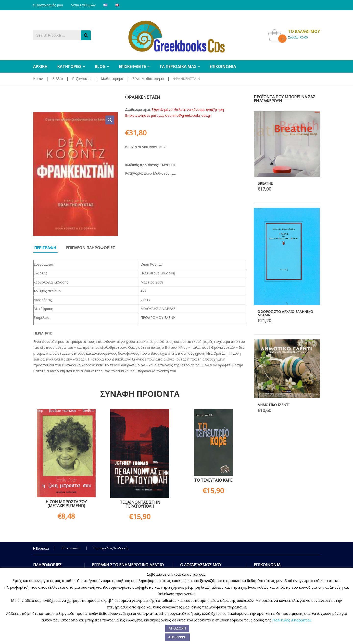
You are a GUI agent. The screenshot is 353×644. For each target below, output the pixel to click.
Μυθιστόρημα (112, 79)
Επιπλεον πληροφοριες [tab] (91, 248)
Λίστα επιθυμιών (84, 5)
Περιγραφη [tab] (45, 248)
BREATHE (265, 183)
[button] (110, 120)
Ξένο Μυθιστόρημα (148, 79)
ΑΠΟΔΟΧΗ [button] (177, 628)
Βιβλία (57, 79)
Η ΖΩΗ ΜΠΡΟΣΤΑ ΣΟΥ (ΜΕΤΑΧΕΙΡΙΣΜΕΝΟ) (66, 504)
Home (38, 79)
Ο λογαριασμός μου (48, 5)
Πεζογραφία (82, 79)
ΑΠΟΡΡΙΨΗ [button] (177, 637)
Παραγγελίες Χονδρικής (111, 548)
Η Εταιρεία (41, 548)
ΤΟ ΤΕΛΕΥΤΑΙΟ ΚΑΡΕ (213, 480)
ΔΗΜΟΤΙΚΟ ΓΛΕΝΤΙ (273, 405)
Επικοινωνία (71, 548)
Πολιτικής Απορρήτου (292, 620)
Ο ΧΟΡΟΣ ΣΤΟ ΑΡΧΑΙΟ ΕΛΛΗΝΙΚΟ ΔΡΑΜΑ (285, 313)
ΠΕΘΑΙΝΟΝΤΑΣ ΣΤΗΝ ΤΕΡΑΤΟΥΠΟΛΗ (140, 504)
